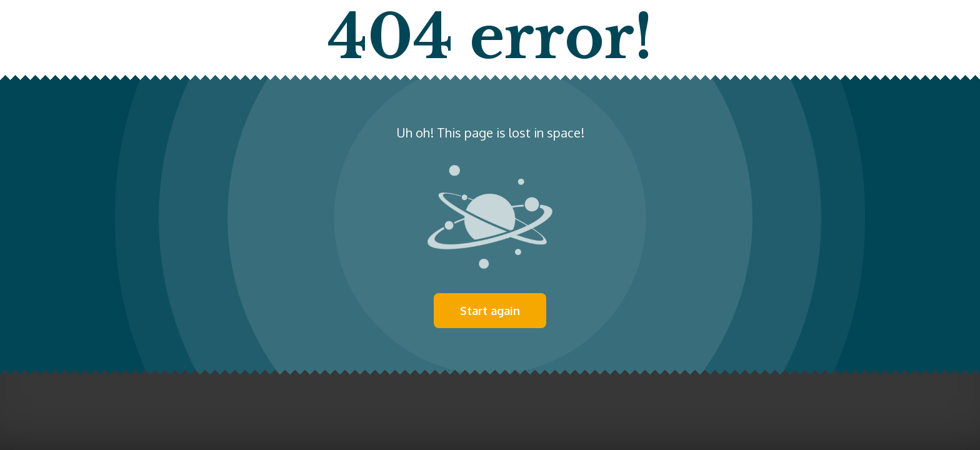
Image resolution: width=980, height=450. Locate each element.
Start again (490, 311)
